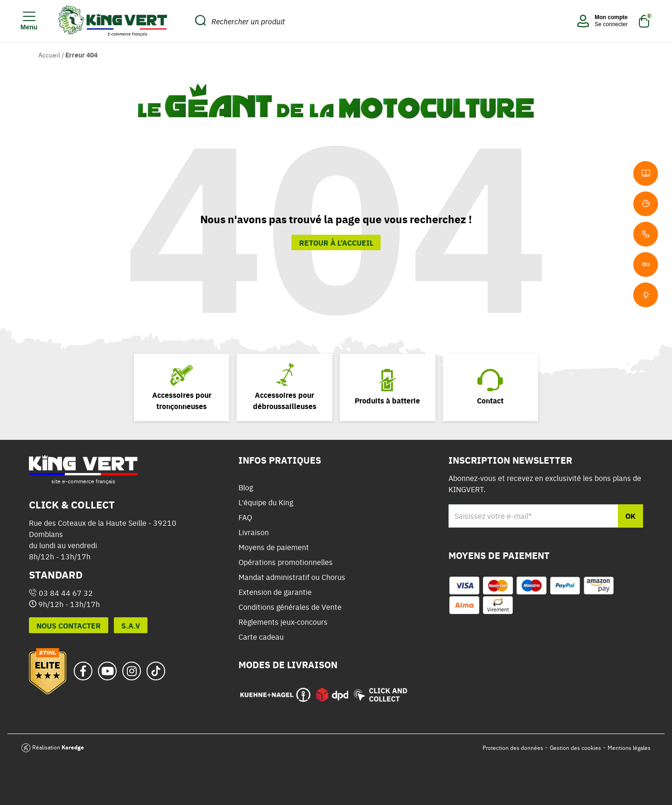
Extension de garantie (275, 592)
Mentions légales (629, 748)
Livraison (254, 532)
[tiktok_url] (156, 671)
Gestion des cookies (575, 748)
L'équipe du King (266, 502)
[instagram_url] (132, 671)
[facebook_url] (83, 671)
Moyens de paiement (274, 547)
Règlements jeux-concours (283, 622)
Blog (246, 487)
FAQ (245, 517)
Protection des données (513, 748)
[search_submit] (200, 21)
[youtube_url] (107, 671)
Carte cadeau (261, 637)
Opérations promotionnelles (286, 562)
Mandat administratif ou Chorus (292, 577)
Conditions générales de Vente (290, 607)
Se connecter (611, 24)
